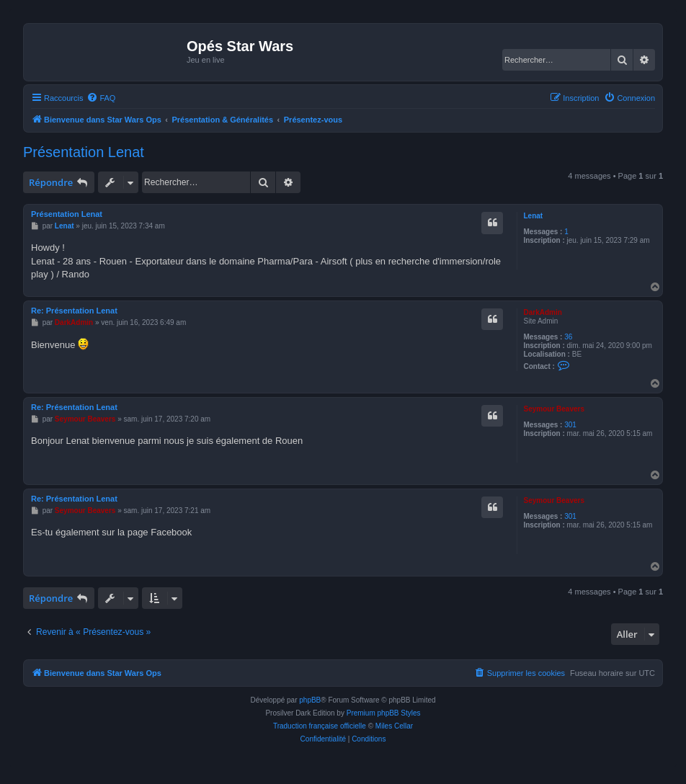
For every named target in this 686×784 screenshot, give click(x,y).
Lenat (533, 216)
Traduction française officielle (320, 726)
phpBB (310, 700)
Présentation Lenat (84, 152)
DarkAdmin (542, 312)
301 (570, 425)
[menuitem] (101, 98)
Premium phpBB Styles (384, 713)
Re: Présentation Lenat (74, 311)
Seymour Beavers (554, 409)
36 (568, 337)
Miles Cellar (394, 726)
